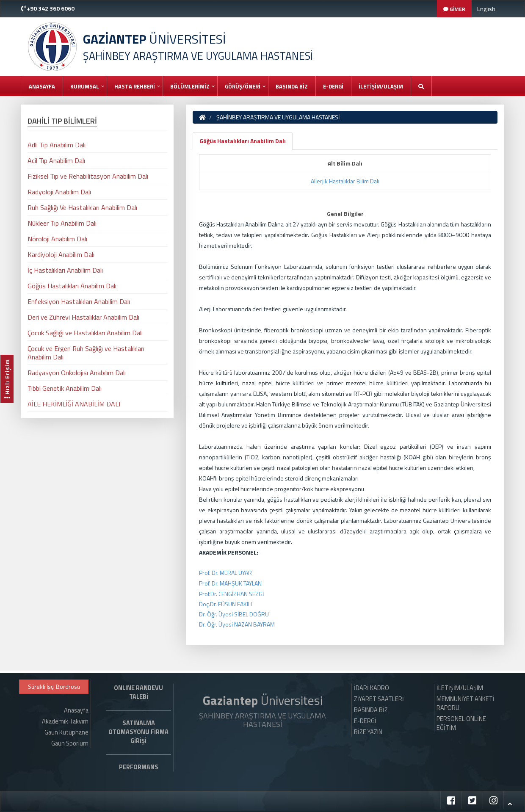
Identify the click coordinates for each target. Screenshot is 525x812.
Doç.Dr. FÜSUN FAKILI (225, 604)
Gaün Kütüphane (66, 732)
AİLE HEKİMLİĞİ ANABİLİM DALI (74, 404)
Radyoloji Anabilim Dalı (59, 192)
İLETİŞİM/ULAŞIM (381, 86)
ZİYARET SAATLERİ (379, 699)
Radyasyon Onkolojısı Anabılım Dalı (77, 373)
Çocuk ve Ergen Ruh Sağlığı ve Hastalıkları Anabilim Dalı (86, 353)
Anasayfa (42, 86)
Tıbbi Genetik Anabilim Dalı (65, 388)
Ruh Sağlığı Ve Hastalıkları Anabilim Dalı (82, 207)
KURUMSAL (85, 86)
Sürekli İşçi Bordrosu (54, 686)
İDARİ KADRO (372, 688)
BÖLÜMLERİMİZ (190, 86)
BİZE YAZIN (368, 732)
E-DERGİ (333, 86)
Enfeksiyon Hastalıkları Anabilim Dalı (79, 301)
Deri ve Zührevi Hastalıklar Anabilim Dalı (83, 317)
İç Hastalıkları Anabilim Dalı (65, 270)
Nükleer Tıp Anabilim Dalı (62, 223)
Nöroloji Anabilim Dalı (57, 239)
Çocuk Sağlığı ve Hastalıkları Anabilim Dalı (85, 333)
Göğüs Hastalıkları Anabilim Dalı (243, 141)
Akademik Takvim (65, 721)
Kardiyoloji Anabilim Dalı (61, 254)
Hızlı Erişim (7, 379)
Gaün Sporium (70, 743)
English (486, 9)
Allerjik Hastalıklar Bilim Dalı (345, 181)
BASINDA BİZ (292, 86)
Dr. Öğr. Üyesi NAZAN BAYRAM (237, 624)
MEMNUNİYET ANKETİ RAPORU (466, 703)
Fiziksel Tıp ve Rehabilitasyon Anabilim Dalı (88, 176)
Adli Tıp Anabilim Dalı (57, 145)
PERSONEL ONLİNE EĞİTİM (461, 723)
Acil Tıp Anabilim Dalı (56, 160)
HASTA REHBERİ (135, 86)
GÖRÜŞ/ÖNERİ (243, 86)
